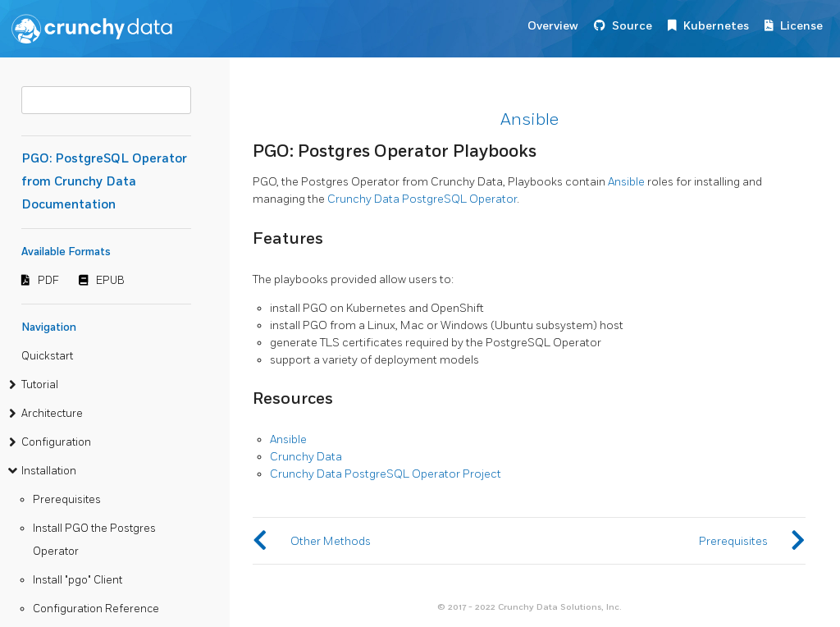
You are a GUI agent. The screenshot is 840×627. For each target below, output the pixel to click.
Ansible (626, 182)
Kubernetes (716, 26)
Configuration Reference (96, 609)
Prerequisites (67, 500)
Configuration (56, 442)
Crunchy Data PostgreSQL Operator (422, 199)
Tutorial (40, 385)
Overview (553, 26)
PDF (48, 281)
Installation (49, 471)
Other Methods (331, 541)
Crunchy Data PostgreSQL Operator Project (386, 474)
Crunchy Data (306, 457)
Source (632, 26)
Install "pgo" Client (78, 580)
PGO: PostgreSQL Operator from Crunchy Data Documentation (104, 182)
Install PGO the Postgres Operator (94, 540)
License (801, 26)
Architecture (52, 414)
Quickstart (47, 356)
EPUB (110, 281)
